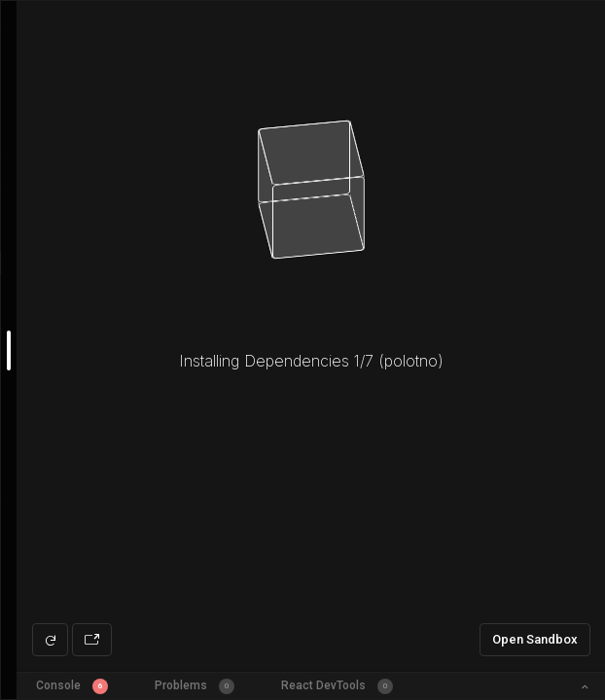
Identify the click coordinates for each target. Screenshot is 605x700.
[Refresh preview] (50, 640)
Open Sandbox (535, 639)
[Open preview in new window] (92, 640)
